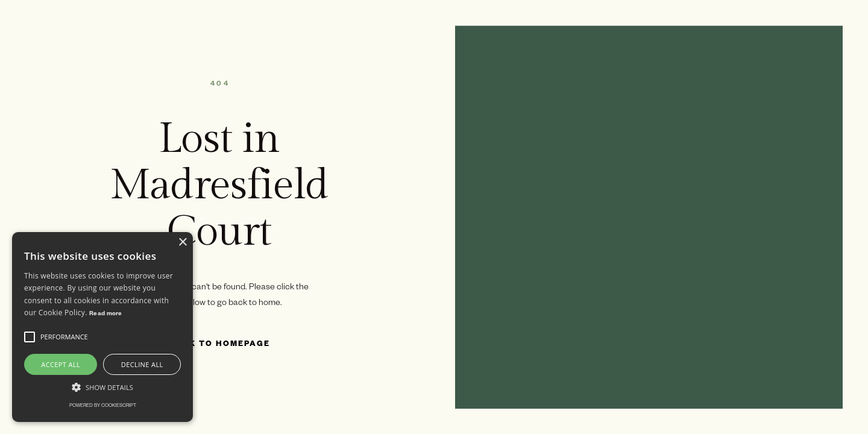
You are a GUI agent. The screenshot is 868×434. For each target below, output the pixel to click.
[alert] (102, 327)
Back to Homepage (219, 345)
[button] (30, 337)
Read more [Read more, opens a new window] (106, 314)
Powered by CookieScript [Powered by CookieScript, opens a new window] (103, 406)
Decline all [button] (142, 364)
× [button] (182, 243)
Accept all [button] (61, 364)
